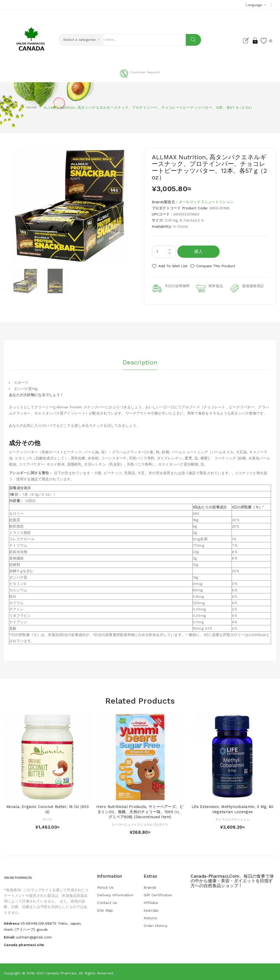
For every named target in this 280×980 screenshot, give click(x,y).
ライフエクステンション (232, 817)
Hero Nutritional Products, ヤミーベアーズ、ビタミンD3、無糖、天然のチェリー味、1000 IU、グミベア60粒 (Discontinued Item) (140, 810)
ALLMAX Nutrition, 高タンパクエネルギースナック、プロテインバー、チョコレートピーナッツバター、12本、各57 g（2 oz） (149, 107)
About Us (105, 885)
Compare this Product (221, 266)
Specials (151, 908)
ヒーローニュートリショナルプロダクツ (140, 823)
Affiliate (151, 901)
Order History (156, 924)
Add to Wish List (173, 266)
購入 (199, 252)
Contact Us (107, 901)
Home (31, 107)
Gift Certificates (158, 893)
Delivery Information (115, 893)
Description (140, 359)
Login (250, 41)
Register (241, 41)
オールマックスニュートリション (206, 202)
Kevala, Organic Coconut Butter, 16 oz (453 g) (48, 807)
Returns (150, 916)
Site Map (105, 908)
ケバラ (48, 817)
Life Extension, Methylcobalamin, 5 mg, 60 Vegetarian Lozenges (232, 807)
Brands (150, 885)
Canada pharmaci (61, 971)
